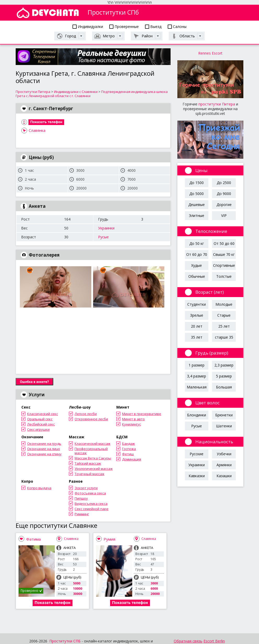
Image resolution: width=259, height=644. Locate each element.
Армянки (224, 465)
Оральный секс (40, 419)
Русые (103, 237)
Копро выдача (39, 488)
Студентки (197, 304)
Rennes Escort (210, 53)
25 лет (224, 326)
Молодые (224, 304)
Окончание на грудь (44, 444)
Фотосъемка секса (90, 493)
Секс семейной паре (92, 509)
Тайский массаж (88, 463)
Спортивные (224, 265)
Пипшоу (81, 498)
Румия (109, 539)
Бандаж (128, 444)
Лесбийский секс (41, 424)
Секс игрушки (38, 429)
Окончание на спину (44, 454)
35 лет (197, 337)
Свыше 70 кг (224, 254)
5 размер (224, 376)
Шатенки (224, 426)
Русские (197, 454)
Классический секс (43, 414)
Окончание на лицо (44, 449)
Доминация (132, 459)
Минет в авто (133, 419)
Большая (224, 387)
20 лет (197, 326)
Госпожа (129, 449)
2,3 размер (224, 365)
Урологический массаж (94, 469)
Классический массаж (92, 444)
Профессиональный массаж (91, 451)
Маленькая (197, 387)
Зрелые (197, 315)
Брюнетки (224, 415)
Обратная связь (188, 641)
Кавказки (197, 476)
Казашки (224, 476)
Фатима (33, 539)
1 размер (197, 365)
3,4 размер (197, 376)
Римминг (82, 514)
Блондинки (197, 415)
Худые (197, 265)
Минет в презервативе (142, 414)
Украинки (106, 228)
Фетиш (128, 454)
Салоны (177, 26)
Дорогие (224, 205)
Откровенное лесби (91, 419)
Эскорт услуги (86, 488)
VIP (224, 215)
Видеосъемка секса (91, 504)
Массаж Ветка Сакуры (93, 458)
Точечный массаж (89, 474)
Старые (224, 315)
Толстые (224, 276)
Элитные (197, 215)
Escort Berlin (214, 641)
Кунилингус (131, 424)
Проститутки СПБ (65, 641)
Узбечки (224, 454)
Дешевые (197, 205)
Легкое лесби (86, 414)
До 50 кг (197, 243)
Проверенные (124, 26)
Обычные (197, 276)
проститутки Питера (217, 104)
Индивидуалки (88, 26)
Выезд (153, 26)
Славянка (37, 130)
